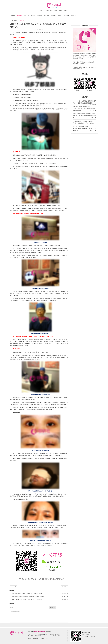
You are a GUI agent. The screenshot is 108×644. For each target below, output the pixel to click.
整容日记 (33, 15)
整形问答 (46, 15)
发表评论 (52, 608)
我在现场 (60, 15)
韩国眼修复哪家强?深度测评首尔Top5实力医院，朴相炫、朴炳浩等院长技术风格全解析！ (85, 116)
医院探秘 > (17, 21)
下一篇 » (64, 587)
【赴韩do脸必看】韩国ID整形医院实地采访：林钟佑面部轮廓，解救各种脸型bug (85, 123)
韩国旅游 (73, 15)
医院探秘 (20, 15)
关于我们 (13, 15)
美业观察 (40, 15)
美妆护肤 (67, 15)
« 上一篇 (14, 587)
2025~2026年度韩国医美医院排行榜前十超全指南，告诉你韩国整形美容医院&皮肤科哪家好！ (85, 109)
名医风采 (26, 15)
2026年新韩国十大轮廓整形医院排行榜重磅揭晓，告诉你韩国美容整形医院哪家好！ (85, 103)
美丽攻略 (53, 15)
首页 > (13, 21)
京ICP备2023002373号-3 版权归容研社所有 (40, 638)
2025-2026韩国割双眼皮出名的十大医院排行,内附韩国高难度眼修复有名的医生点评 (85, 129)
